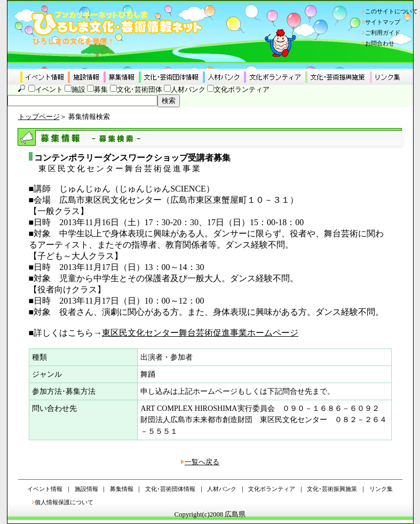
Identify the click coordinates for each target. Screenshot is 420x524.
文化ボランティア (242, 90)
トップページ (39, 117)
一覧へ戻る (202, 462)
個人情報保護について (64, 502)
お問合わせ (380, 43)
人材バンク (188, 90)
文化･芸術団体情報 (170, 489)
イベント (49, 90)
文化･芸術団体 (140, 90)
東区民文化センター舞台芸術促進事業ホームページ (200, 333)
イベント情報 (45, 489)
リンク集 (381, 489)
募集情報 (122, 489)
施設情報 (86, 489)
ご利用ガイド (383, 33)
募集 (101, 90)
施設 (78, 90)
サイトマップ (383, 22)
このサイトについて (391, 11)
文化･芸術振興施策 (332, 489)
